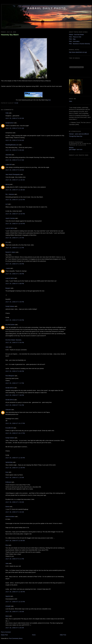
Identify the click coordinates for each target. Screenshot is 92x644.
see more (80, 149)
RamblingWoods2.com (12, 145)
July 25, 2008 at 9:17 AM (15, 160)
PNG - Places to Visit (75, 37)
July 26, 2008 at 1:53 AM (15, 502)
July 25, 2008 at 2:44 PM (15, 264)
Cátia (7, 113)
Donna (7, 507)
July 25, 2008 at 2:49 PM (15, 274)
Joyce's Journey (10, 218)
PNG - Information (74, 41)
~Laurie (8, 268)
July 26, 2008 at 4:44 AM (15, 512)
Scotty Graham (10, 306)
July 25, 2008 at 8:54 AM (15, 140)
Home (34, 635)
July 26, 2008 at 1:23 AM (15, 477)
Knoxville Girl (9, 428)
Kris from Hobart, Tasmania (13, 340)
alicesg (7, 184)
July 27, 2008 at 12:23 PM (15, 602)
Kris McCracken (10, 325)
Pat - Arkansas (10, 194)
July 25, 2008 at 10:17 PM (15, 423)
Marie (7, 616)
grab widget (72, 149)
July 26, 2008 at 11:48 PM (15, 592)
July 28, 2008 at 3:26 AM (15, 628)
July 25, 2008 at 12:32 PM (15, 214)
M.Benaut (8, 482)
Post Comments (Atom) (16, 638)
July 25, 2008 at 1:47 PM (15, 238)
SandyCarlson (10, 123)
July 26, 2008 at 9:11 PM (15, 559)
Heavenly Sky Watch (10, 35)
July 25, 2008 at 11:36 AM (15, 180)
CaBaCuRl (9, 165)
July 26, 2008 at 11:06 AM (15, 541)
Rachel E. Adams (10, 252)
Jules (7, 347)
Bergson (8, 288)
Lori (7, 204)
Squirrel (8, 596)
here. (50, 100)
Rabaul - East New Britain (76, 35)
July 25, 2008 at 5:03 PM (15, 320)
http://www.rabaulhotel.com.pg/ (78, 52)
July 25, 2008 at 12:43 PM (15, 224)
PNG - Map (72, 39)
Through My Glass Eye (76, 136)
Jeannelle (8, 155)
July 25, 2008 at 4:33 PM (15, 302)
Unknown (8, 410)
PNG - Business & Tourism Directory (79, 44)
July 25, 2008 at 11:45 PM (15, 458)
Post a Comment (6, 632)
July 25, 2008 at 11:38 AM (15, 190)
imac (7, 472)
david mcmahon (10, 516)
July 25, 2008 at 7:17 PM (15, 383)
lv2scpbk (8, 606)
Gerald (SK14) (10, 388)
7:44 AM (16, 103)
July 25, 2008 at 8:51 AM (15, 128)
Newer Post (4, 635)
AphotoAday (9, 462)
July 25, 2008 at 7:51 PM (15, 405)
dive (7, 242)
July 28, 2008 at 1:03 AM (15, 612)
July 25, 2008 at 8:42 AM (15, 118)
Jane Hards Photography (13, 174)
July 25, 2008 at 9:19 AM (15, 170)
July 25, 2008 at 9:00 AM (15, 150)
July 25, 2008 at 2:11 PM (15, 248)
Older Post (63, 635)
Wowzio (71, 148)
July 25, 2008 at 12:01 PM (15, 200)
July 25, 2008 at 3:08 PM (15, 284)
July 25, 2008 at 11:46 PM (15, 468)
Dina (7, 545)
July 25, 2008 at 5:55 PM (15, 343)
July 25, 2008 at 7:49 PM (15, 395)
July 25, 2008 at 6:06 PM (15, 371)
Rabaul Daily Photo (47, 8)
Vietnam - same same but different (79, 134)
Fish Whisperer (10, 376)
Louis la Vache (10, 228)
